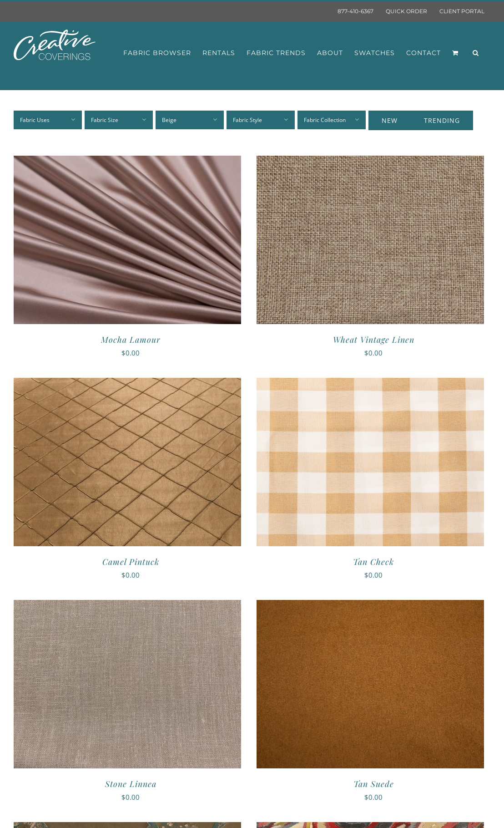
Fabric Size (105, 120)
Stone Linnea (131, 784)
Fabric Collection (325, 120)
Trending (442, 120)
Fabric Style (247, 120)
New (390, 120)
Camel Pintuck (131, 562)
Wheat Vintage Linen (374, 340)
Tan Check (373, 562)
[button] (476, 53)
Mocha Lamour (131, 340)
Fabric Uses (35, 120)
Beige (169, 120)
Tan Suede (374, 784)
